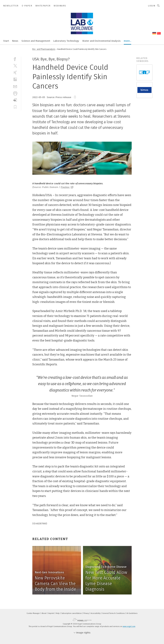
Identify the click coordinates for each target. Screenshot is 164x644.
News (15, 41)
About (44, 613)
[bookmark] (75, 97)
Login (152, 6)
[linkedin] (15, 79)
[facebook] (15, 59)
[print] (15, 93)
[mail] (15, 86)
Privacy (86, 613)
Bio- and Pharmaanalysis (44, 49)
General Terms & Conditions (114, 613)
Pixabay (67, 187)
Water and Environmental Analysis (101, 41)
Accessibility (96, 613)
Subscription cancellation (72, 613)
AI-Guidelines (132, 613)
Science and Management (36, 41)
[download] (15, 100)
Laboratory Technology (66, 41)
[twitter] (15, 66)
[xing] (15, 73)
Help (58, 613)
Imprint (51, 613)
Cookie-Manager (33, 613)
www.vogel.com (129, 626)
